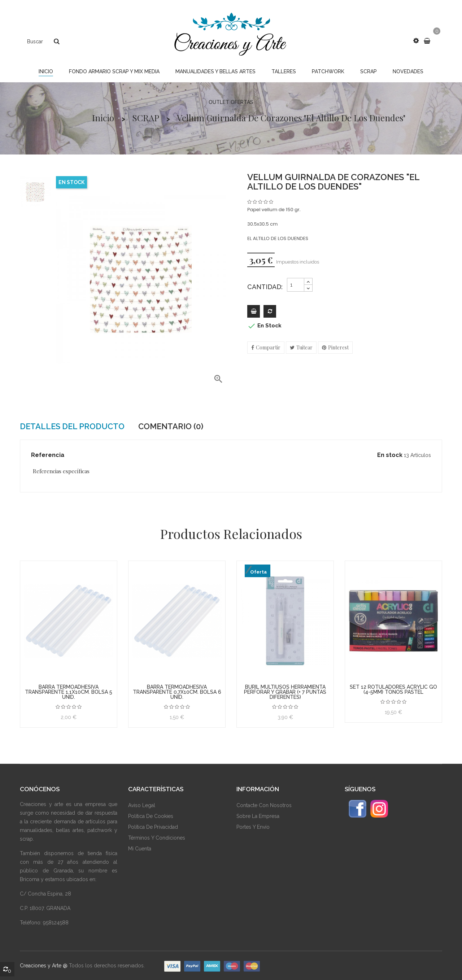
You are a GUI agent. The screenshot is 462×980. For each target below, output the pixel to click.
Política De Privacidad (153, 827)
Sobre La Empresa (258, 816)
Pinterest (338, 347)
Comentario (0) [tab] (171, 426)
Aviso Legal (142, 805)
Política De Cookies (151, 816)
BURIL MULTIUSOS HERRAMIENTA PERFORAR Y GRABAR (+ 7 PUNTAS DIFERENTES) (285, 692)
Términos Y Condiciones (157, 838)
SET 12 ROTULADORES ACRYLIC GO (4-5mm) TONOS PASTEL (393, 689)
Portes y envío (253, 827)
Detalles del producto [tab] (72, 426)
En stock (390, 455)
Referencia (48, 455)
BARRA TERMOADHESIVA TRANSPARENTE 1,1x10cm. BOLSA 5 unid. (69, 692)
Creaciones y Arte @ (44, 966)
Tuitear (304, 347)
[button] (416, 41)
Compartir (268, 347)
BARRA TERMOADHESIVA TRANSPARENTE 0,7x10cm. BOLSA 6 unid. (177, 692)
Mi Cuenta (140, 849)
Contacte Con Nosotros (264, 805)
